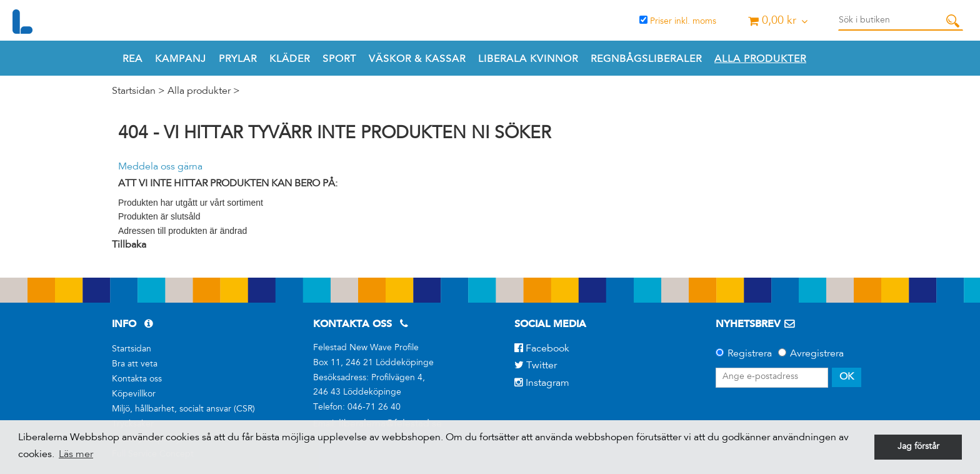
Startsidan (134, 91)
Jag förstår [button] (918, 447)
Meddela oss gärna (160, 167)
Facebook (542, 349)
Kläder (290, 59)
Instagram (542, 383)
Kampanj (181, 59)
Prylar (238, 59)
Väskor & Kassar (417, 59)
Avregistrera (817, 354)
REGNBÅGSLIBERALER (646, 59)
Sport (339, 59)
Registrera (750, 354)
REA (132, 59)
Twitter (536, 366)
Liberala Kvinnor (528, 59)
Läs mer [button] (76, 455)
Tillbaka (129, 245)
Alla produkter (760, 59)
